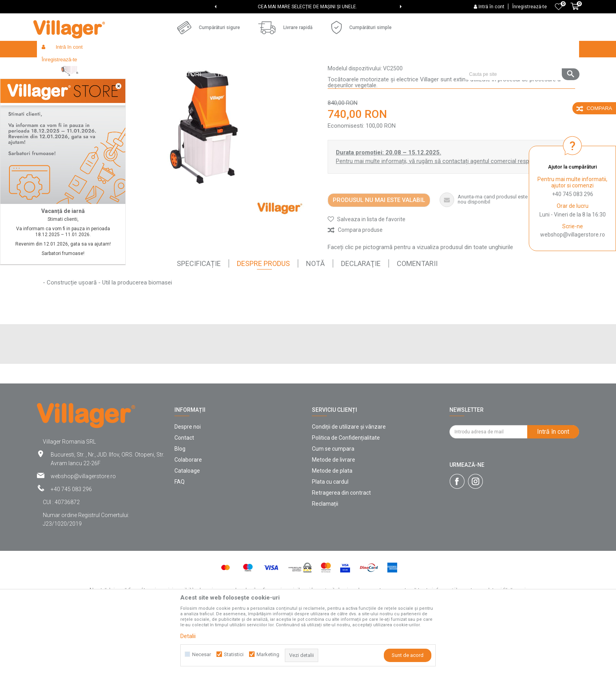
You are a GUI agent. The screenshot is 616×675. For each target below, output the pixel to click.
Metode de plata (332, 528)
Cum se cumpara (333, 506)
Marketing (268, 654)
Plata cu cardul (330, 539)
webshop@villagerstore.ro (573, 235)
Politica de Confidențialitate (346, 495)
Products (104, 66)
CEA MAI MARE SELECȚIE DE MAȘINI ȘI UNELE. (307, 7)
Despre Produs (263, 321)
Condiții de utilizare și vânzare (349, 484)
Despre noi (188, 484)
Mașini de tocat (206, 66)
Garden (129, 66)
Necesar (202, 654)
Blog (180, 506)
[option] (308, 7)
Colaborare (188, 517)
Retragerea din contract (341, 550)
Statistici (234, 654)
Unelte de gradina (163, 66)
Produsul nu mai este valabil (379, 257)
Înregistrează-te (530, 7)
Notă (315, 321)
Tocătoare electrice (251, 66)
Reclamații (325, 561)
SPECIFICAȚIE (199, 321)
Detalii (188, 636)
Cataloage (187, 528)
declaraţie (361, 321)
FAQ (180, 539)
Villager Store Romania (63, 66)
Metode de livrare (334, 517)
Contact (184, 495)
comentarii (417, 321)
